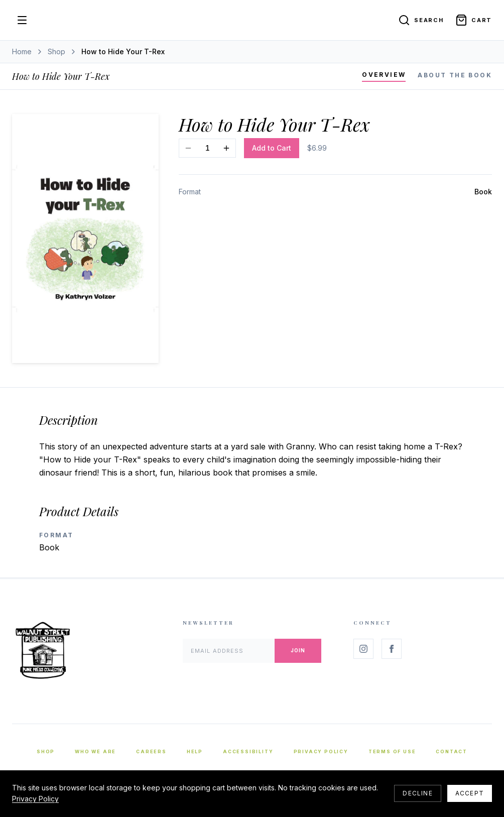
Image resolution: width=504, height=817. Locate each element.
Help (195, 751)
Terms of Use (392, 751)
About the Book (455, 75)
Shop (56, 51)
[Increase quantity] (226, 148)
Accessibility (248, 751)
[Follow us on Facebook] (392, 649)
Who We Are (95, 751)
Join (298, 650)
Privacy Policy (321, 751)
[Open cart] (474, 20)
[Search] (421, 20)
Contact (452, 751)
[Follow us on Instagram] (363, 649)
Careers (151, 751)
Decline (417, 793)
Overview (384, 75)
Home (22, 51)
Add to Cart (272, 148)
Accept (470, 793)
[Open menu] (22, 20)
